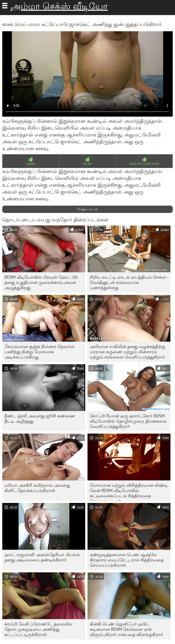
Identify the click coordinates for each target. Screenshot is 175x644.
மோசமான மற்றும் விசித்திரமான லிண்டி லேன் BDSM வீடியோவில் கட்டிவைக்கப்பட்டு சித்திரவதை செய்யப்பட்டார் (129, 492)
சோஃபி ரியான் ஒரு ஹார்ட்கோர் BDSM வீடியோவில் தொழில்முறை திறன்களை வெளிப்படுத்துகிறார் (128, 421)
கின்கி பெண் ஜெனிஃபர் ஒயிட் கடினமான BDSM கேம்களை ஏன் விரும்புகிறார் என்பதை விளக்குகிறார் (126, 629)
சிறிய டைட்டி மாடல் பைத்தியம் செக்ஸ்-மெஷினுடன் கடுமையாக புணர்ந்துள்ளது (129, 282)
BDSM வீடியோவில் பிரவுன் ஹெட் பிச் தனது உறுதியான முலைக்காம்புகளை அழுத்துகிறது (41, 282)
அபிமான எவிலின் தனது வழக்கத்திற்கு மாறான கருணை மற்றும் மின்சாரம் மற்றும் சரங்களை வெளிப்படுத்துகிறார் (127, 352)
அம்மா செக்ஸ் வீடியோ (59, 6)
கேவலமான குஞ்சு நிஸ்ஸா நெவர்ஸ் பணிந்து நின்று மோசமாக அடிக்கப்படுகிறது (40, 352)
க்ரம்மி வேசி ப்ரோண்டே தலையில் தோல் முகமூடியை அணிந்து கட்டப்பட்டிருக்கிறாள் (39, 629)
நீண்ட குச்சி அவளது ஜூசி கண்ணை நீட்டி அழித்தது (40, 418)
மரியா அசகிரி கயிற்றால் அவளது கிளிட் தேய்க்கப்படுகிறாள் (37, 488)
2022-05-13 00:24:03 (144, 164)
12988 (31, 164)
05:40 (87, 164)
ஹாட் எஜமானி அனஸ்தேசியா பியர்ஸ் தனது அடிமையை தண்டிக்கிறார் (42, 557)
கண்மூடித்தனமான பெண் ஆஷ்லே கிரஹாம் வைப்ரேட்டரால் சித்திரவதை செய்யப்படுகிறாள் (127, 560)
